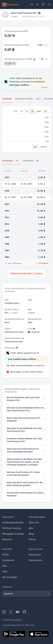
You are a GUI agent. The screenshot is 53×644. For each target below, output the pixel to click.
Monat (44, 147)
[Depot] (43, 5)
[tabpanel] (26, 129)
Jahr (35, 147)
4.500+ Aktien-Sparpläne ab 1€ (24, 353)
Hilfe (5, 571)
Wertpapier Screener (13, 534)
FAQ (4, 566)
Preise (6, 555)
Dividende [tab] (7, 99)
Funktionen (8, 560)
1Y (22, 111)
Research (7, 539)
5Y (33, 111)
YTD (16, 111)
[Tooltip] (34, 329)
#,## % (10, 63)
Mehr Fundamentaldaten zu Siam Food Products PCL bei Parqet (28, 365)
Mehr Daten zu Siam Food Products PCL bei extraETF (28, 372)
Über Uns (34, 522)
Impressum (35, 555)
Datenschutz (35, 560)
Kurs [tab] (38, 99)
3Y (27, 111)
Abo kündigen (10, 577)
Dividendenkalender (13, 522)
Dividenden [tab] (11, 161)
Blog (31, 534)
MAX (39, 111)
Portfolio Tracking (12, 528)
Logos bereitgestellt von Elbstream (18, 625)
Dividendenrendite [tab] (24, 99)
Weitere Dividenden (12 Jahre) (26, 273)
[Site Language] (32, 5)
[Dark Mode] (37, 5)
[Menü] (49, 5)
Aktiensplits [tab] (31, 161)
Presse (32, 539)
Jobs (31, 528)
